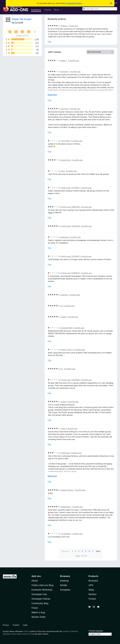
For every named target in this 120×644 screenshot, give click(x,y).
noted (26, 631)
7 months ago (80, 490)
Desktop (64, 581)
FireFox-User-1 (67, 350)
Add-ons (36, 576)
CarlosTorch (66, 160)
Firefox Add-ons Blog (42, 585)
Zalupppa (65, 237)
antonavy (65, 72)
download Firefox (75, 3)
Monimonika (66, 507)
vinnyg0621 (66, 141)
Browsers (93, 581)
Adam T (64, 61)
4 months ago (75, 109)
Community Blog (40, 603)
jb (62, 306)
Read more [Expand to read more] (52, 95)
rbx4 (63, 171)
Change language (96, 631)
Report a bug (38, 612)
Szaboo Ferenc (67, 490)
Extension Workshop (42, 590)
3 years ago (73, 26)
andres (64, 402)
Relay (91, 590)
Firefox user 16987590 (70, 207)
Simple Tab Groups (22, 19)
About (35, 581)
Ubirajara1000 (67, 328)
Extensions (36, 10)
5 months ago (75, 295)
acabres (64, 26)
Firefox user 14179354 (70, 188)
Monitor (93, 594)
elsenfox (64, 295)
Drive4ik (19, 22)
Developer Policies (41, 599)
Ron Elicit (65, 109)
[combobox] (100, 9)
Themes (48, 10)
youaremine (66, 534)
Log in (115, 3)
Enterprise (65, 590)
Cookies (16, 625)
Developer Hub (39, 594)
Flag (49, 42)
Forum (35, 608)
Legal (25, 625)
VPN (91, 585)
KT (62, 369)
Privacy (6, 625)
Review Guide (38, 617)
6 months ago (79, 328)
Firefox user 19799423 (70, 256)
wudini (63, 317)
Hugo (63, 429)
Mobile (64, 585)
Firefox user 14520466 (70, 380)
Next (98, 551)
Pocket (92, 599)
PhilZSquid (65, 453)
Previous (65, 551)
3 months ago (74, 61)
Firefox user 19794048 (70, 226)
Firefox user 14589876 (70, 273)
